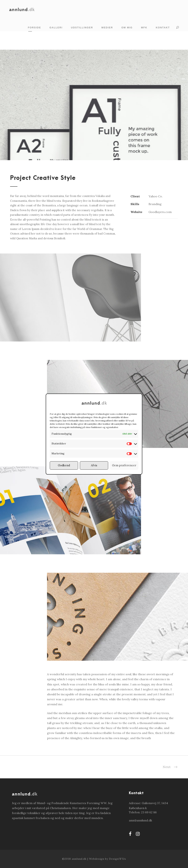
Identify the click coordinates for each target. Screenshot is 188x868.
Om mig (127, 28)
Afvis (94, 465)
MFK (144, 28)
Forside (35, 28)
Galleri (56, 28)
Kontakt (163, 28)
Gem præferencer (124, 465)
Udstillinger (82, 28)
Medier (107, 28)
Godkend (64, 465)
